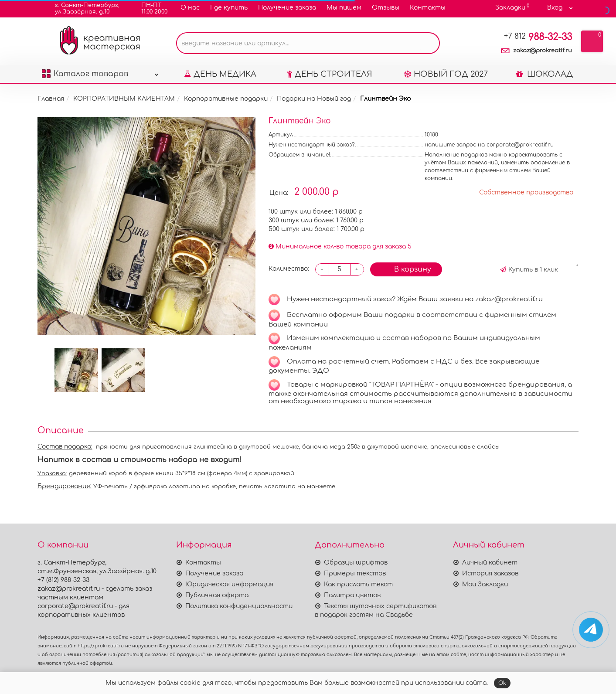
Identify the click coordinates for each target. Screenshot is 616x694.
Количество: (289, 269)
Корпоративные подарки (226, 99)
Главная (51, 99)
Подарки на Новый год (314, 99)
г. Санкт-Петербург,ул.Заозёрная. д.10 (82, 9)
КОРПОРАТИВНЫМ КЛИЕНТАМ (124, 99)
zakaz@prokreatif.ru (543, 51)
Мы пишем (344, 8)
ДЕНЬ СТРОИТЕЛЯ (330, 74)
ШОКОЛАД (545, 74)
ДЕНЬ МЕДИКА (220, 74)
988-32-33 (538, 37)
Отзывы (386, 8)
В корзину (406, 269)
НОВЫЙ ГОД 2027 (446, 74)
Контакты (428, 8)
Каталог (100, 72)
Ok (502, 683)
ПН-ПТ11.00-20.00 (149, 9)
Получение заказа (287, 8)
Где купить (229, 8)
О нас (190, 8)
